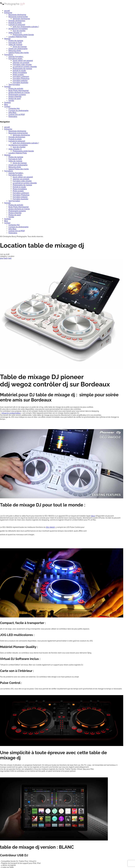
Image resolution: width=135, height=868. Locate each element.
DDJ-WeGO (50, 527)
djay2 (93, 516)
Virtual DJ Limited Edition (11, 413)
